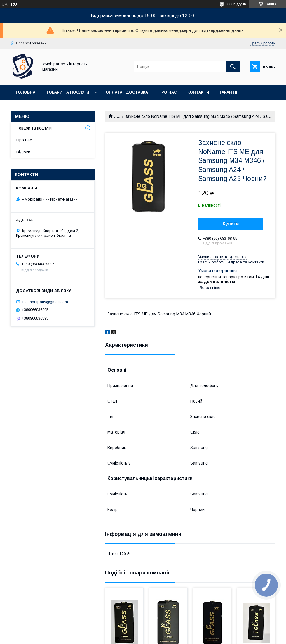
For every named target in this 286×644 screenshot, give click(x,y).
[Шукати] (233, 67)
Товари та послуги (68, 92)
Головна (26, 92)
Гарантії (229, 92)
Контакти (198, 92)
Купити (231, 224)
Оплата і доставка (127, 92)
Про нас (168, 92)
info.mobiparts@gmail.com (45, 302)
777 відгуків (236, 4)
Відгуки (23, 152)
